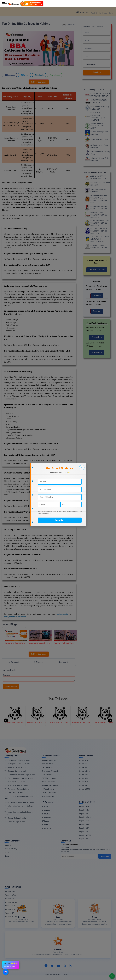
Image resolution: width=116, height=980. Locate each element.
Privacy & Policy (11, 849)
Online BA (83, 785)
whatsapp (55, 75)
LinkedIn (39, 75)
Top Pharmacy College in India (16, 785)
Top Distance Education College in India (20, 775)
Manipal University (49, 760)
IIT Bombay (46, 817)
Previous (6, 720)
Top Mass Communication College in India (19, 813)
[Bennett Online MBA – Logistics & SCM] (63, 637)
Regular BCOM (85, 835)
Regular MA (84, 814)
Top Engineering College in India (17, 760)
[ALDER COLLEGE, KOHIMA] (15, 716)
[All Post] (39, 662)
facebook (10, 75)
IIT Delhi (45, 807)
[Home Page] (13, 4)
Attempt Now (97, 337)
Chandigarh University (51, 771)
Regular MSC (84, 821)
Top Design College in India (15, 818)
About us (8, 845)
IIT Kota (45, 825)
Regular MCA (84, 810)
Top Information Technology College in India (20, 807)
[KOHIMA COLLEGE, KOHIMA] (37, 716)
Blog (88, 12)
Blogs (7, 852)
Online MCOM (85, 771)
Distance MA (9, 899)
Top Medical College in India (15, 767)
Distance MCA (10, 895)
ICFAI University (48, 796)
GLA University (48, 775)
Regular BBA (84, 824)
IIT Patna (45, 821)
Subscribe (105, 856)
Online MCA (84, 764)
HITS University (48, 789)
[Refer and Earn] (34, 4)
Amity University (48, 782)
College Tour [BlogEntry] (69, 25)
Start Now (97, 296)
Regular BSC (84, 839)
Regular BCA (84, 828)
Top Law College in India (14, 793)
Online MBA (84, 760)
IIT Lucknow (47, 828)
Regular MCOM (85, 817)
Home (80, 13)
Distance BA (9, 913)
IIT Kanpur (46, 810)
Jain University (48, 764)
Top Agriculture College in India (17, 789)
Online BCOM (84, 789)
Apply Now (97, 72)
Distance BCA (10, 909)
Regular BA (83, 832)
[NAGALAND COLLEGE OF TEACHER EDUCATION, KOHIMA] (82, 716)
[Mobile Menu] (4, 4)
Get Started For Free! (97, 270)
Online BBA (84, 778)
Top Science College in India (16, 771)
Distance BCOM (11, 917)
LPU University (48, 767)
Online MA (83, 767)
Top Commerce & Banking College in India (19, 797)
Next (110, 720)
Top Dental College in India (15, 822)
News (7, 856)
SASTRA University (49, 778)
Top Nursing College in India (15, 782)
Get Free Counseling (39, 82)
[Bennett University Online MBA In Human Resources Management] (39, 637)
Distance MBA (10, 891)
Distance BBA (10, 906)
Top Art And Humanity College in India (19, 802)
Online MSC (84, 775)
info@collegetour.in (73, 844)
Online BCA (84, 782)
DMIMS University (49, 793)
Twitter (25, 75)
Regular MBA (84, 806)
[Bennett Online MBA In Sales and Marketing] (14, 637)
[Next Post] (63, 662)
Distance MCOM (11, 902)
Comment (6, 675)
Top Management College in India (18, 764)
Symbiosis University (50, 785)
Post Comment (11, 687)
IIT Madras (46, 814)
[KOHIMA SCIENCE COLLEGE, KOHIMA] (60, 716)
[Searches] (23, 4)
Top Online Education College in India (19, 778)
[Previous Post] (14, 662)
